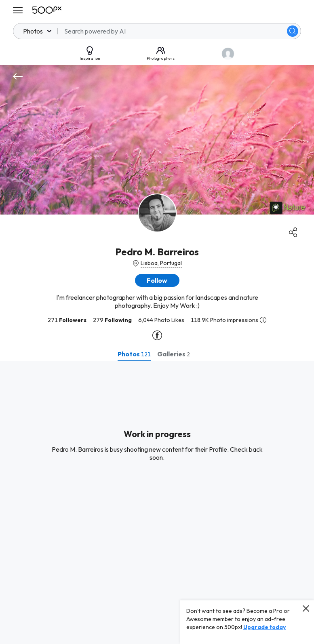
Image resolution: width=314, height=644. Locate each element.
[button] (157, 280)
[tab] (134, 354)
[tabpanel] (157, 503)
